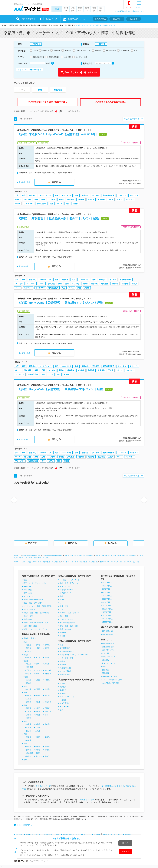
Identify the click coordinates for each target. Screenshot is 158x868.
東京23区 (48, 670)
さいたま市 (38, 670)
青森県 (29, 645)
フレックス (122, 195)
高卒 (52, 204)
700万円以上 (107, 596)
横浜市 (29, 674)
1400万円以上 (107, 619)
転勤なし (85, 195)
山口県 (38, 728)
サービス (63, 600)
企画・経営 (28, 590)
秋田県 (29, 648)
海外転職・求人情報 (110, 676)
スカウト (117, 19)
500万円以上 (107, 589)
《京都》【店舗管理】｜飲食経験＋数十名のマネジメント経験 (58, 218)
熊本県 (29, 750)
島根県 (38, 724)
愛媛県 (47, 737)
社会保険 (101, 200)
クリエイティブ (29, 609)
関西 (57, 9)
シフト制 (52, 200)
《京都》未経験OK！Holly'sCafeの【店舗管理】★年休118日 (57, 134)
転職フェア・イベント (78, 19)
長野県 (47, 680)
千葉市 (29, 670)
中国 (80, 11)
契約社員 (63, 687)
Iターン (18, 200)
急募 (77, 195)
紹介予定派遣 (65, 703)
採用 (56, 195)
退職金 (61, 200)
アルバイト (130, 200)
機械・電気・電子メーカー (70, 583)
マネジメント (66, 195)
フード (62, 609)
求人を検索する (28, 19)
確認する (126, 851)
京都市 (29, 715)
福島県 (47, 648)
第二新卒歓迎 (65, 648)
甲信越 (94, 8)
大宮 (17, 195)
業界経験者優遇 (108, 195)
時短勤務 (81, 200)
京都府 (75, 204)
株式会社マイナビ (43, 786)
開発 (56, 280)
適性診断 (106, 660)
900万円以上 (107, 602)
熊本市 (47, 756)
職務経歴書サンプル (110, 643)
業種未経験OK (108, 634)
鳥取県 (29, 724)
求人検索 (19, 834)
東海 (66, 11)
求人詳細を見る (25, 182)
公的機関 (63, 633)
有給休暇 (91, 200)
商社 (61, 596)
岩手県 (38, 645)
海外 (101, 11)
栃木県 (38, 658)
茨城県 (29, 658)
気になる (134, 19)
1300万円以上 (107, 616)
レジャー (63, 603)
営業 (25, 580)
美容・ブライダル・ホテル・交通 (36, 623)
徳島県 (29, 737)
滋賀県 (29, 708)
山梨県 (38, 680)
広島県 (29, 728)
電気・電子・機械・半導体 (33, 600)
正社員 (111, 200)
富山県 (29, 689)
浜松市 (38, 702)
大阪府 (47, 708)
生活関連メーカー (66, 593)
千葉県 (36, 664)
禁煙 (36, 200)
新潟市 (29, 683)
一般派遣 (63, 700)
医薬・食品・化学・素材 (33, 603)
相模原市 (48, 674)
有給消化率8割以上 (67, 651)
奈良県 (38, 712)
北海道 (66, 8)
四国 (87, 11)
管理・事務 (28, 619)
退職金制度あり (66, 674)
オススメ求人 (100, 19)
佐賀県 (38, 746)
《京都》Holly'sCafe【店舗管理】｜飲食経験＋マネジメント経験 (60, 303)
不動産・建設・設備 (67, 623)
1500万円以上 (107, 622)
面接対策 (106, 670)
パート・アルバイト (67, 697)
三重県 (29, 699)
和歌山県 (48, 712)
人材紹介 (63, 693)
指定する (37, 44)
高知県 (29, 740)
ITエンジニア (28, 596)
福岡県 (29, 746)
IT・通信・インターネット (70, 580)
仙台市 (29, 651)
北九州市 (39, 756)
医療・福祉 (28, 586)
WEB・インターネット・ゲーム (35, 629)
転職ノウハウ (52, 19)
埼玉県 (29, 664)
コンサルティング (66, 619)
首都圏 (87, 8)
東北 (73, 8)
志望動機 (106, 653)
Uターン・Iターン (109, 663)
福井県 (47, 689)
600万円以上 (107, 592)
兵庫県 (29, 712)
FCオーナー (64, 707)
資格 (104, 667)
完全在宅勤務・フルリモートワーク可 (74, 655)
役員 (61, 710)
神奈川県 (30, 667)
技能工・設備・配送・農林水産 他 (36, 613)
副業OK (63, 661)
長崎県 (47, 746)
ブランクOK (28, 204)
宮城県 (47, 645)
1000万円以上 (107, 606)
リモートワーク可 (66, 658)
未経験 (18, 204)
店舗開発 (65, 280)
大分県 (38, 750)
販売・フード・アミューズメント (36, 583)
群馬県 (47, 658)
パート (119, 200)
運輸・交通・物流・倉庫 (69, 626)
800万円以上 (107, 599)
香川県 (38, 737)
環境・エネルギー (66, 629)
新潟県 (29, 680)
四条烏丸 (32, 195)
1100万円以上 (107, 609)
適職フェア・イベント (110, 657)
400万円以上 (107, 586)
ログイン (129, 7)
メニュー (139, 7)
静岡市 (29, 702)
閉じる (125, 843)
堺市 (46, 715)
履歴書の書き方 (108, 647)
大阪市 (38, 715)
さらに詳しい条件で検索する (30, 70)
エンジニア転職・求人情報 (112, 680)
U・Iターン (134, 195)
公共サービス (28, 616)
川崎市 (36, 674)
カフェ (60, 204)
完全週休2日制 (65, 668)
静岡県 (38, 695)
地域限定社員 (41, 204)
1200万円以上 (107, 612)
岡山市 (29, 731)
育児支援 (28, 200)
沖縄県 (38, 753)
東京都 (47, 664)
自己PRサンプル (108, 650)
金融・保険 (64, 616)
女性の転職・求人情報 (110, 683)
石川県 (38, 689)
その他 (62, 636)
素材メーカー (65, 586)
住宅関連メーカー (66, 590)
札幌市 (34, 638)
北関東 (80, 8)
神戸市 (29, 718)
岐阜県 (29, 695)
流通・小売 (64, 606)
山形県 (38, 648)
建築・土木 (28, 593)
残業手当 (71, 200)
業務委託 (63, 690)
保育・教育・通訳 (30, 626)
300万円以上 (107, 583)
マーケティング (45, 195)
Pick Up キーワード (33, 834)
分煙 (43, 200)
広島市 (38, 731)
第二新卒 (96, 195)
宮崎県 (47, 750)
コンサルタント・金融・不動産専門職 (38, 606)
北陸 (101, 8)
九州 (94, 11)
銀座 (24, 195)
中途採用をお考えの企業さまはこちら (130, 11)
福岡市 (29, 756)
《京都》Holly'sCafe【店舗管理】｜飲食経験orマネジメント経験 (60, 389)
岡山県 (47, 724)
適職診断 (106, 673)
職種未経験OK (108, 631)
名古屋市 (48, 702)
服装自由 (63, 665)
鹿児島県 (30, 753)
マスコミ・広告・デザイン (70, 613)
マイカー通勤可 (66, 671)
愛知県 (47, 695)
